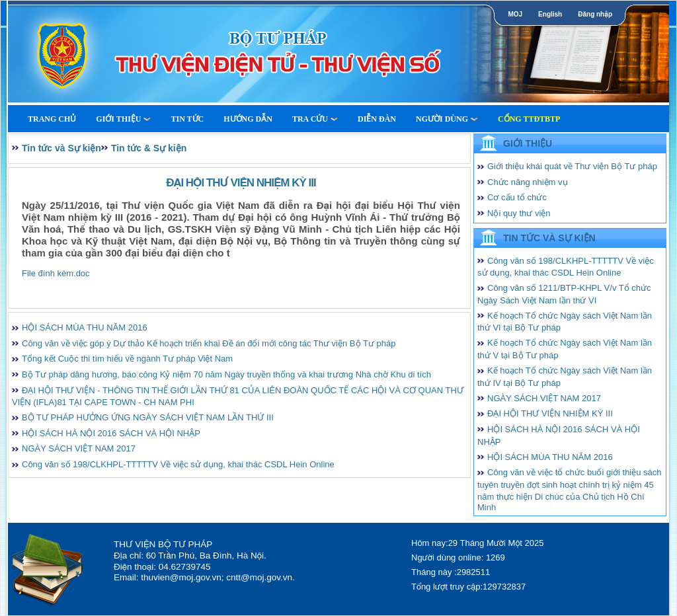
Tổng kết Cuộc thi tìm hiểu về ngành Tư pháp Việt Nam (127, 359)
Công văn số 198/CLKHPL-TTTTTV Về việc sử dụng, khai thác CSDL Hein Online (178, 464)
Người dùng (447, 119)
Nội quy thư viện (519, 213)
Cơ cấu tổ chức (517, 197)
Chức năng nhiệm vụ (528, 182)
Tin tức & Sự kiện (149, 148)
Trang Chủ (52, 119)
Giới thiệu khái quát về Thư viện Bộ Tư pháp (572, 166)
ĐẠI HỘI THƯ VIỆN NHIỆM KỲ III (550, 413)
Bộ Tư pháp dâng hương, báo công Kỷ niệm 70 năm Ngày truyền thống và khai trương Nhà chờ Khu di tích (226, 374)
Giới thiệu (123, 119)
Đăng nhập (595, 14)
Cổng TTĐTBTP (529, 119)
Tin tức (187, 119)
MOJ (515, 14)
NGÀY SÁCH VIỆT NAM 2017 (79, 448)
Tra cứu (315, 119)
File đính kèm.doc (56, 273)
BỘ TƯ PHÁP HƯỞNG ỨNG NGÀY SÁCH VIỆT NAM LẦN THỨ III (148, 417)
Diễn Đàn (377, 119)
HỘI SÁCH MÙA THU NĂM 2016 (85, 327)
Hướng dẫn (248, 119)
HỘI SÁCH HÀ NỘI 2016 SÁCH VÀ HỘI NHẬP (111, 433)
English (550, 14)
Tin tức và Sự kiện (61, 148)
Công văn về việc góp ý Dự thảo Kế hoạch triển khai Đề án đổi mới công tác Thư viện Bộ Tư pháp (209, 343)
